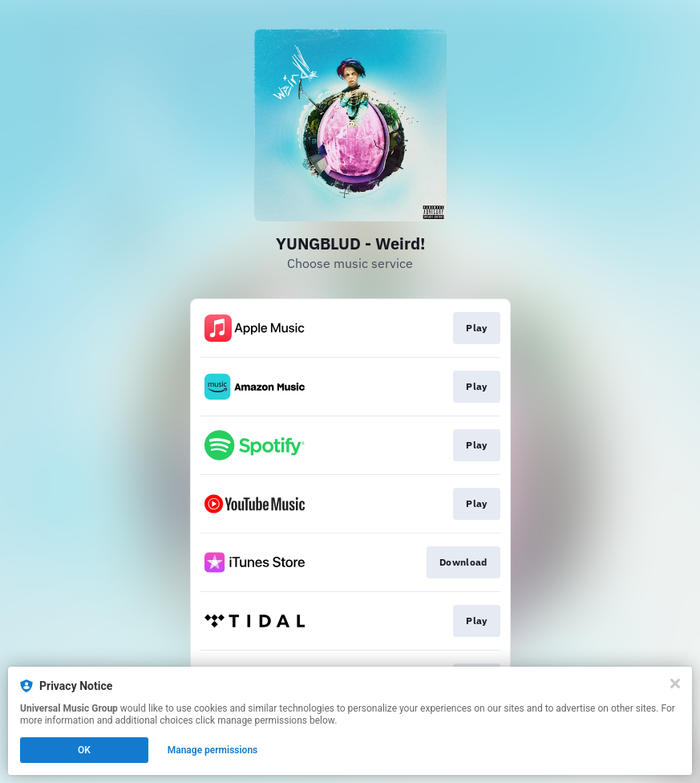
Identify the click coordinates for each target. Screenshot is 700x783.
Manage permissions (213, 750)
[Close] (675, 684)
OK (84, 750)
